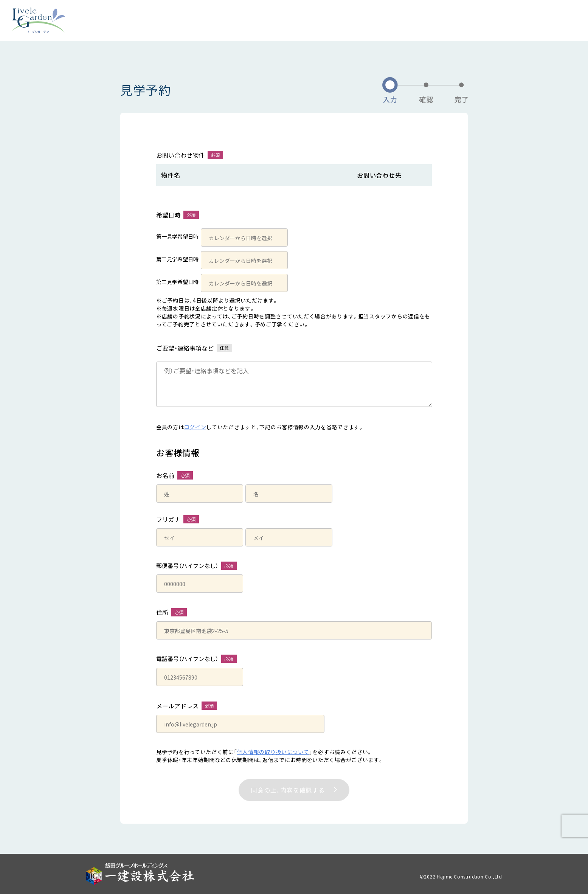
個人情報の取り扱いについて (273, 752)
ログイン (195, 427)
